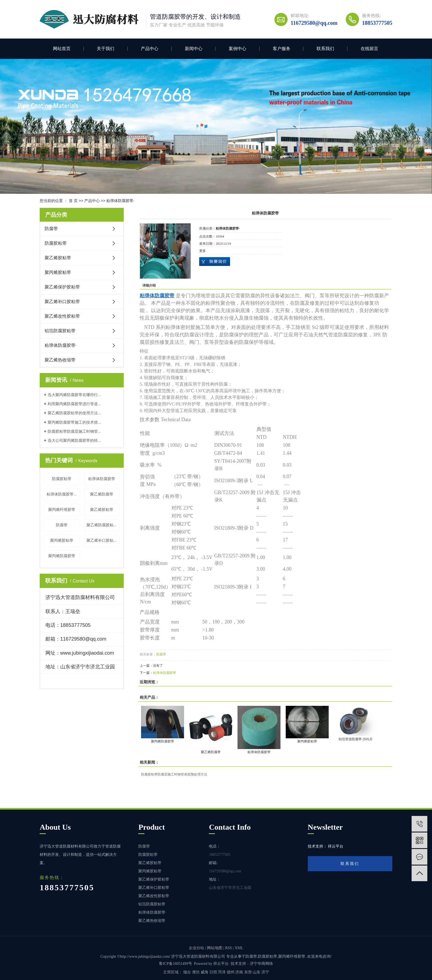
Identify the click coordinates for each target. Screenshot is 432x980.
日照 (213, 972)
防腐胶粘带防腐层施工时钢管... (74, 431)
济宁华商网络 (261, 964)
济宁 (265, 972)
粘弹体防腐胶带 (102, 479)
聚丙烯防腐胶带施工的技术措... (74, 422)
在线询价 (215, 262)
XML (239, 948)
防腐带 (51, 229)
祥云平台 (221, 964)
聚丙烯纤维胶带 (62, 510)
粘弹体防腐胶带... (62, 494)
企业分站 (196, 948)
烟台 (187, 972)
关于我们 (106, 49)
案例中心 (237, 49)
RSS (229, 948)
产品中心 (150, 49)
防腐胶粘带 (56, 243)
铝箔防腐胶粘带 (60, 331)
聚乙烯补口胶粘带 (62, 302)
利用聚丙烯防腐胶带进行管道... (74, 404)
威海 (204, 972)
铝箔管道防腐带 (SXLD (356, 739)
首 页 (73, 201)
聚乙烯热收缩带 (60, 360)
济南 (239, 972)
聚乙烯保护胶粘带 (62, 287)
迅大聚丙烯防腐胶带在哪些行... (74, 395)
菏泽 (222, 972)
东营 (248, 972)
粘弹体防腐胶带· (120, 201)
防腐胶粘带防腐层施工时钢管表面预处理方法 (174, 774)
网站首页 (62, 49)
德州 (231, 972)
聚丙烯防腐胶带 (62, 556)
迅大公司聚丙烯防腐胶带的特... (74, 440)
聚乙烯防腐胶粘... (102, 525)
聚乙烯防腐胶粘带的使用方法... (74, 413)
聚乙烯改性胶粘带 (62, 316)
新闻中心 (194, 49)
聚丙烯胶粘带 (58, 272)
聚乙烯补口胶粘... (102, 540)
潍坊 (196, 972)
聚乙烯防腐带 (102, 494)
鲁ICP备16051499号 (175, 964)
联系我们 (325, 49)
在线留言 (369, 49)
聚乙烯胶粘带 (58, 258)
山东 (256, 972)
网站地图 (215, 948)
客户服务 (282, 49)
